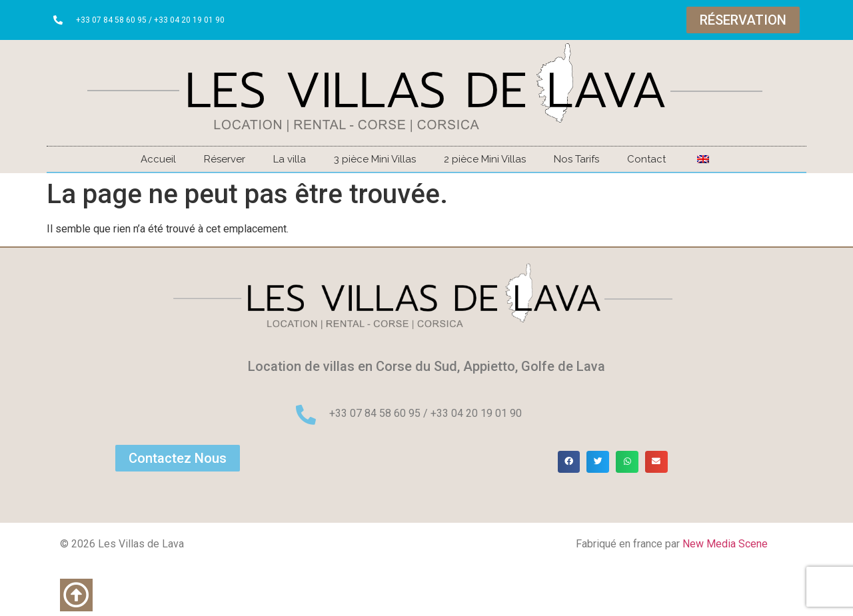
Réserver (225, 159)
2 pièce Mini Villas (485, 159)
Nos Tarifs (576, 159)
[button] (569, 462)
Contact (646, 159)
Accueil (158, 159)
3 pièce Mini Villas (375, 159)
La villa (290, 159)
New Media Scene (725, 544)
